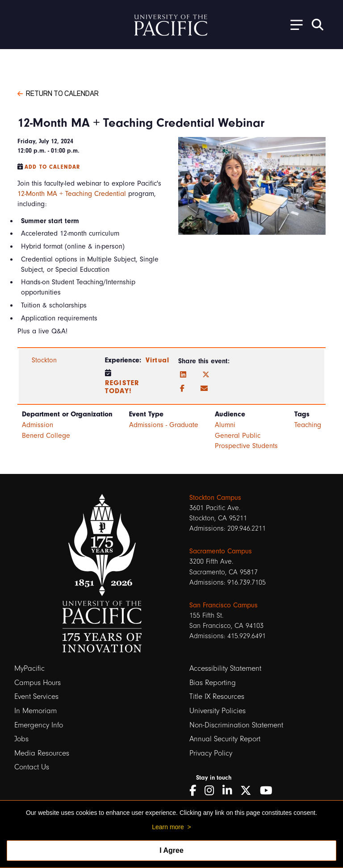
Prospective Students (246, 446)
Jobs (21, 739)
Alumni (225, 425)
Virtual (157, 360)
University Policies (218, 711)
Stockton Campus (215, 498)
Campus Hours (38, 683)
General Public (238, 436)
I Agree (171, 850)
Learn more (168, 827)
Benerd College (46, 436)
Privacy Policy (211, 753)
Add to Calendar (52, 167)
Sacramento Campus (221, 551)
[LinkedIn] (183, 375)
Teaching (308, 425)
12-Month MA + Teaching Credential (72, 194)
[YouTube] (269, 791)
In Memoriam (36, 711)
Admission (38, 425)
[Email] (204, 389)
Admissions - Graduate (164, 425)
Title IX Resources (217, 696)
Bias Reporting (213, 683)
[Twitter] (206, 375)
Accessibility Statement (225, 668)
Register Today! (122, 387)
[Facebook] (182, 389)
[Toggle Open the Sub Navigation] (293, 24)
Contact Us (32, 767)
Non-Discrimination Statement (236, 725)
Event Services (36, 696)
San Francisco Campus (224, 605)
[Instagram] (212, 791)
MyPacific (29, 668)
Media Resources (42, 753)
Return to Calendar (58, 93)
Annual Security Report (225, 739)
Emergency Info (39, 725)
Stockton (44, 360)
